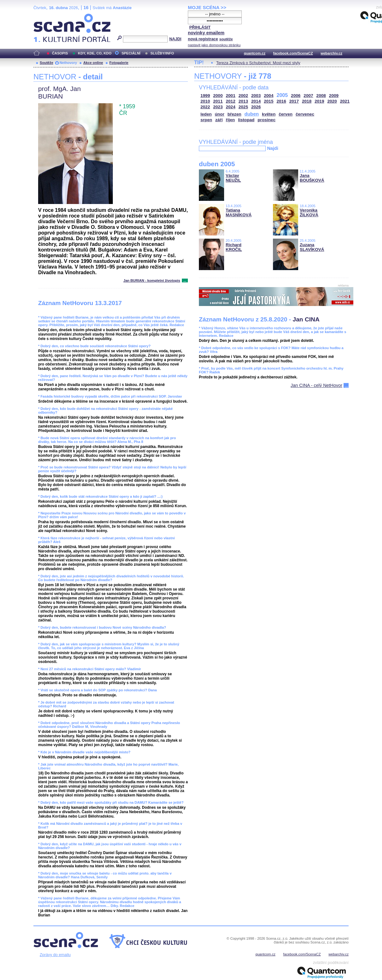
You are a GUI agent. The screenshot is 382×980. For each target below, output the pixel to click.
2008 (321, 96)
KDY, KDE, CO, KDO (95, 53)
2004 (269, 96)
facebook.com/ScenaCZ (293, 53)
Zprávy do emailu (55, 955)
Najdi (272, 148)
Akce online (93, 63)
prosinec (266, 120)
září (219, 120)
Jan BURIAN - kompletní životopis (152, 280)
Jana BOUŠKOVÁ (312, 178)
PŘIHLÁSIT (200, 27)
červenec (305, 114)
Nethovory (68, 63)
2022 (205, 107)
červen (286, 114)
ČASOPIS (60, 53)
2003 (256, 96)
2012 (231, 101)
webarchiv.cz (331, 53)
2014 (256, 101)
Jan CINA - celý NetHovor (316, 385)
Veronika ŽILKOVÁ (309, 212)
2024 (231, 107)
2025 (243, 107)
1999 (205, 96)
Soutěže (46, 63)
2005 (282, 95)
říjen (230, 120)
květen (269, 114)
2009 (334, 96)
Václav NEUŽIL (233, 178)
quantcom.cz (255, 53)
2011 (218, 101)
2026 (256, 107)
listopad (246, 120)
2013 (243, 101)
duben (252, 114)
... (185, 280)
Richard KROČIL (234, 247)
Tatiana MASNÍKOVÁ (239, 212)
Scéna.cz (44, 16)
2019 (319, 101)
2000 (218, 96)
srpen (206, 120)
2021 (345, 101)
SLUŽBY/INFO (162, 53)
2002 (243, 96)
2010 (205, 101)
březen (234, 114)
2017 (294, 101)
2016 (281, 101)
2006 (296, 96)
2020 (332, 101)
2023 (218, 107)
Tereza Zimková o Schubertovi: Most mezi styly (258, 63)
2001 (231, 96)
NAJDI (175, 39)
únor (220, 114)
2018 (307, 101)
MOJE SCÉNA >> (207, 7)
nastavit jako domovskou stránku (214, 45)
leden (206, 114)
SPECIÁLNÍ (131, 53)
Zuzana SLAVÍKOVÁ (312, 247)
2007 (308, 96)
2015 (269, 101)
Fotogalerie (119, 63)
